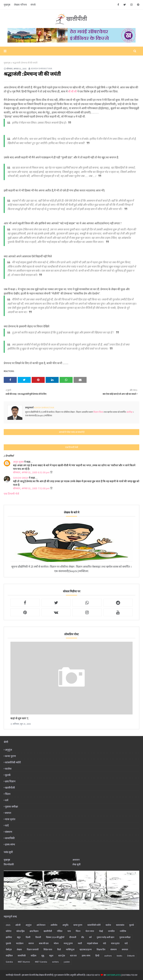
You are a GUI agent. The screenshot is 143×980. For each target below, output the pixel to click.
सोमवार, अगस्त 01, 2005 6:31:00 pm (32, 472)
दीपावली (73, 937)
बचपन (8, 813)
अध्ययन (76, 860)
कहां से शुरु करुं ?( (19, 718)
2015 (8, 925)
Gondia (9, 962)
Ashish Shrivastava (41, 68)
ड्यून (19, 937)
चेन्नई (101, 931)
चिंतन (8, 794)
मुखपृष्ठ (7, 5)
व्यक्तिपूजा (70, 949)
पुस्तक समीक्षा (12, 807)
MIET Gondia (41, 962)
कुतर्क (8, 775)
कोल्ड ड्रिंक (20, 931)
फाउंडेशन (20, 943)
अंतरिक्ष (130, 412)
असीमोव (54, 925)
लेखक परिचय (20, 5)
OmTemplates (113, 975)
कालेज (8, 769)
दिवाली (38, 937)
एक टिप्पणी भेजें (11, 494)
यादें (7, 826)
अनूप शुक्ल (18, 462)
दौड (83, 937)
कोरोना (9, 931)
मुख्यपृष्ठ (7, 63)
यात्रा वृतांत (10, 819)
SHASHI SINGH (21, 478)
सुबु (43, 956)
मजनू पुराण (68, 943)
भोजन (56, 943)
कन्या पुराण (10, 756)
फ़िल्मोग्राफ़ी (9, 864)
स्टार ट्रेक (62, 956)
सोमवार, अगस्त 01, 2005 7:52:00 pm (32, 488)
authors (108, 956)
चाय (69, 931)
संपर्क (33, 5)
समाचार (125, 949)
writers (55, 962)
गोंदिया (60, 931)
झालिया (9, 937)
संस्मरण (9, 832)
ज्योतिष (123, 931)
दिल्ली (28, 937)
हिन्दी (97, 956)
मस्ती (80, 943)
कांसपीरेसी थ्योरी (13, 762)
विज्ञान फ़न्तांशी (33, 949)
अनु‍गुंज (8, 750)
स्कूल (51, 956)
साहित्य (34, 956)
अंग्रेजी (18, 925)
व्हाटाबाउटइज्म (86, 949)
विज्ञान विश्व (98, 412)
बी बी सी (72, 91)
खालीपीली (10, 788)
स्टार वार (73, 956)
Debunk (131, 956)
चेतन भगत (90, 931)
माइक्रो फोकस (92, 943)
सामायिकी (10, 838)
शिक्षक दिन (101, 949)
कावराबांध (120, 925)
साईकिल (9, 956)
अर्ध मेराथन (41, 925)
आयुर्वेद (65, 925)
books (119, 956)
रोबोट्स (9, 949)
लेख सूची (76, 864)
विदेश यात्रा (48, 949)
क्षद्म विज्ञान (10, 781)
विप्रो (59, 949)
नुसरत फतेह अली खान (105, 937)
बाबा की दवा (44, 943)
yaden (67, 962)
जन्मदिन (111, 931)
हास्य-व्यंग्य (10, 844)
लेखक (19, 949)
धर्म (7, 800)
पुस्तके (8, 943)
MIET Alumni (24, 962)
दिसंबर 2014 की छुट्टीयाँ (55, 937)
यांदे (104, 943)
